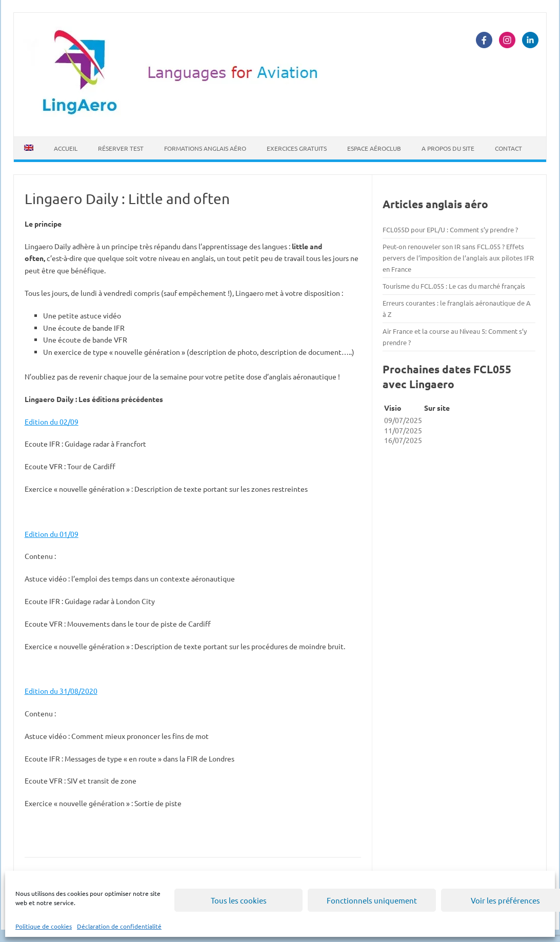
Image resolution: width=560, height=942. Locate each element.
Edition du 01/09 (52, 534)
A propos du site (448, 148)
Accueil (66, 148)
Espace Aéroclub (374, 148)
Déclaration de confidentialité (119, 926)
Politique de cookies (44, 926)
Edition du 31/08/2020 (61, 691)
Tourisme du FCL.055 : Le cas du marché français (454, 286)
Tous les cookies (239, 900)
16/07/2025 (403, 440)
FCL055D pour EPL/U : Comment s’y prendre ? (450, 229)
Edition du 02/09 (52, 422)
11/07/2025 (403, 430)
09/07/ (395, 420)
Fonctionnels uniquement (372, 900)
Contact (508, 148)
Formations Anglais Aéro (205, 148)
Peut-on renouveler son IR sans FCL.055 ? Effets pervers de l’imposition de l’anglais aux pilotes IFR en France (458, 258)
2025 (414, 420)
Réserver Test (121, 148)
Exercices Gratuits (297, 148)
